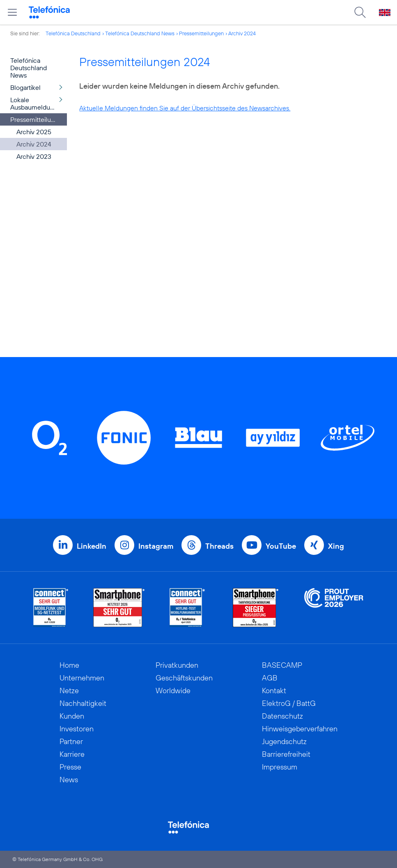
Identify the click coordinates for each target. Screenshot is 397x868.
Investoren (77, 729)
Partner (71, 741)
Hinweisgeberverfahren (300, 729)
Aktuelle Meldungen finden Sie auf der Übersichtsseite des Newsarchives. (185, 108)
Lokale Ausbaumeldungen (38, 103)
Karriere (72, 754)
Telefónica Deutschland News (140, 33)
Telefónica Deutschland (73, 33)
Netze (69, 691)
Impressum (280, 767)
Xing (336, 546)
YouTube (281, 546)
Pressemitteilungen (201, 33)
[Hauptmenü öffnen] (12, 12)
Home (69, 665)
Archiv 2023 (34, 156)
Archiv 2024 (242, 33)
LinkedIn (92, 546)
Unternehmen (82, 678)
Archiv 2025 (34, 132)
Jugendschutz (284, 741)
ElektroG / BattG (289, 703)
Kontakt (274, 691)
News (69, 780)
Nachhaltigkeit (83, 703)
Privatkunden (177, 665)
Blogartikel (25, 87)
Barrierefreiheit (286, 754)
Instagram (156, 546)
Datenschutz (282, 716)
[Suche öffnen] (360, 12)
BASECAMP (282, 665)
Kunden (72, 716)
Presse (70, 767)
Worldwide (173, 691)
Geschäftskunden (184, 678)
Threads (219, 546)
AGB (270, 678)
